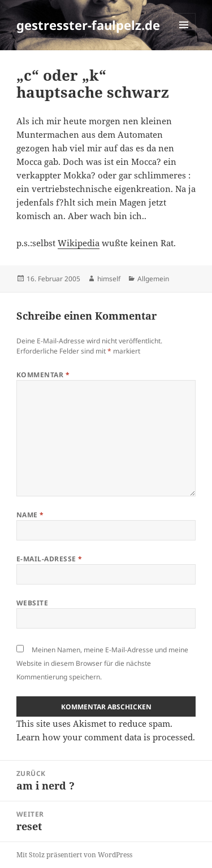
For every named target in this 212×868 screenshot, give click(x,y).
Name (30, 515)
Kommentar (43, 375)
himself (109, 279)
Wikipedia (79, 243)
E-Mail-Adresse (49, 559)
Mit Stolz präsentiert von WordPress (74, 855)
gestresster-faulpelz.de (88, 25)
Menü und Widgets (184, 36)
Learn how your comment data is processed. (106, 737)
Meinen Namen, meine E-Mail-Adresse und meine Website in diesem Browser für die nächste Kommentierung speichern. (102, 663)
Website (32, 603)
